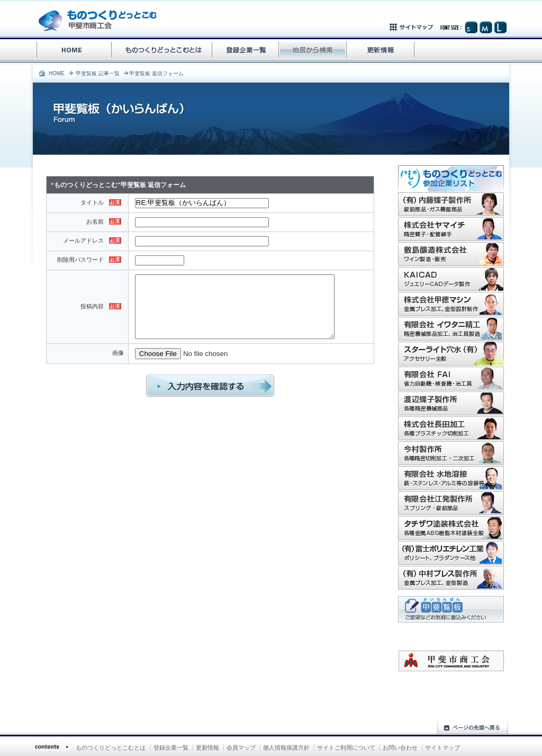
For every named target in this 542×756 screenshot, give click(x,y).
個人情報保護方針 (286, 748)
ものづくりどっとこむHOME (73, 51)
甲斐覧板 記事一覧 (98, 73)
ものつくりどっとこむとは (111, 748)
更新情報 (381, 51)
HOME (57, 73)
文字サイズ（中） (486, 27)
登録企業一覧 (246, 51)
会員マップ (241, 748)
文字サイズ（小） (471, 27)
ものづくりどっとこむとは (162, 51)
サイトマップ (426, 27)
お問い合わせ (400, 748)
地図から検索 (313, 51)
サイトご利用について (346, 748)
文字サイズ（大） (500, 27)
